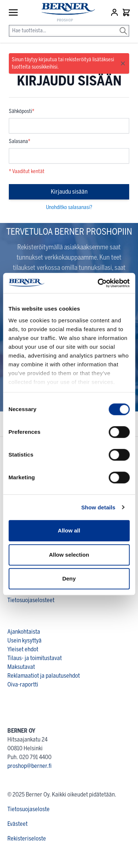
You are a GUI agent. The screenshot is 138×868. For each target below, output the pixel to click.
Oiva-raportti (23, 684)
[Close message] (123, 63)
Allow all (69, 530)
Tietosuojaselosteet (31, 600)
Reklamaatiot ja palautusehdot (44, 676)
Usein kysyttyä (24, 640)
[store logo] (65, 13)
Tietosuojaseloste (29, 809)
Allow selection (69, 555)
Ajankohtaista (24, 632)
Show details (98, 507)
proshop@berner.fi (29, 766)
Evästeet (17, 824)
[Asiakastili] (115, 12)
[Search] (123, 26)
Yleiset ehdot (23, 649)
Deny (69, 578)
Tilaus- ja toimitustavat (35, 658)
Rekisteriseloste (27, 838)
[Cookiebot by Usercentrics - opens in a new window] (98, 283)
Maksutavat (21, 667)
